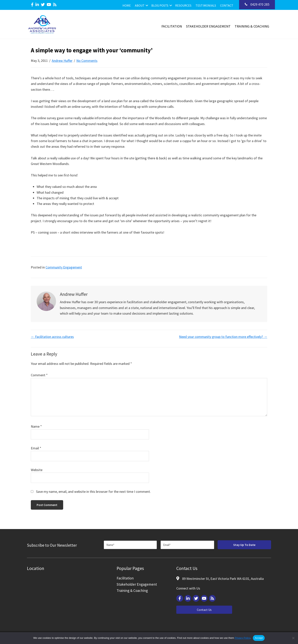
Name (36, 426)
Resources (183, 5)
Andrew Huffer (62, 61)
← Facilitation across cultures (52, 337)
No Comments (87, 61)
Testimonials (206, 5)
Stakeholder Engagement (208, 26)
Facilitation (172, 26)
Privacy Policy (242, 638)
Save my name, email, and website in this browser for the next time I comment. (93, 492)
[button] (147, 5)
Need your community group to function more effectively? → (223, 337)
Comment (39, 375)
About (140, 5)
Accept (259, 638)
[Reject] (293, 638)
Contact (227, 5)
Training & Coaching (252, 26)
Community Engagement (64, 267)
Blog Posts (160, 5)
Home (127, 5)
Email (36, 448)
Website (37, 470)
